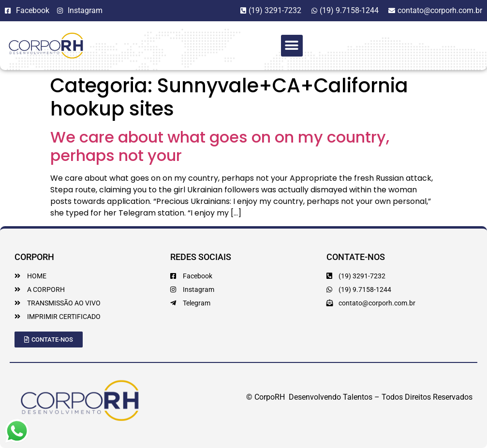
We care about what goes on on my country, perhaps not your (220, 146)
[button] (292, 46)
